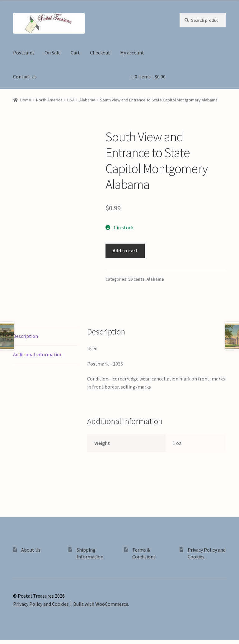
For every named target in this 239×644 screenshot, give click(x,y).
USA (71, 100)
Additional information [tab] (38, 341)
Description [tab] (26, 323)
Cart (75, 53)
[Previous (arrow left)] (7, 641)
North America (49, 100)
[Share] (37, 632)
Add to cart (125, 250)
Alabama (87, 100)
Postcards (24, 53)
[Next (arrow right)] (22, 641)
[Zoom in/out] (7, 632)
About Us (31, 537)
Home (26, 100)
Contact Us (25, 77)
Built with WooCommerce (101, 591)
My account (132, 53)
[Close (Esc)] (52, 632)
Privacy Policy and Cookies (41, 591)
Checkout (100, 53)
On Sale (53, 53)
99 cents (136, 279)
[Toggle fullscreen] (22, 632)
